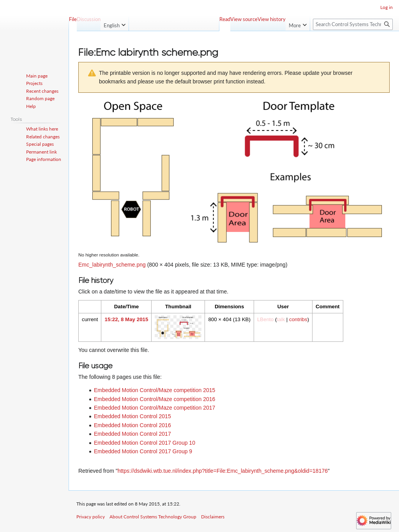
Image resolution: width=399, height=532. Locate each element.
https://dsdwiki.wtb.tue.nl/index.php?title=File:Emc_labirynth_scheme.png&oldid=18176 (223, 471)
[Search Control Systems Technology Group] (353, 24)
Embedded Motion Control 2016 (132, 425)
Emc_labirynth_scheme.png (112, 265)
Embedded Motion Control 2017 (132, 434)
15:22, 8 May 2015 (126, 319)
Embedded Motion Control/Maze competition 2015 (154, 390)
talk (281, 319)
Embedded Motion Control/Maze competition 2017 (154, 408)
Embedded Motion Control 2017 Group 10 (145, 443)
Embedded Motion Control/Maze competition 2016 (154, 399)
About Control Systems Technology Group (153, 517)
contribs (298, 319)
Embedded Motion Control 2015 (132, 416)
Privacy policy (91, 517)
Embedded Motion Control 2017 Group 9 (143, 451)
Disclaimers (213, 517)
